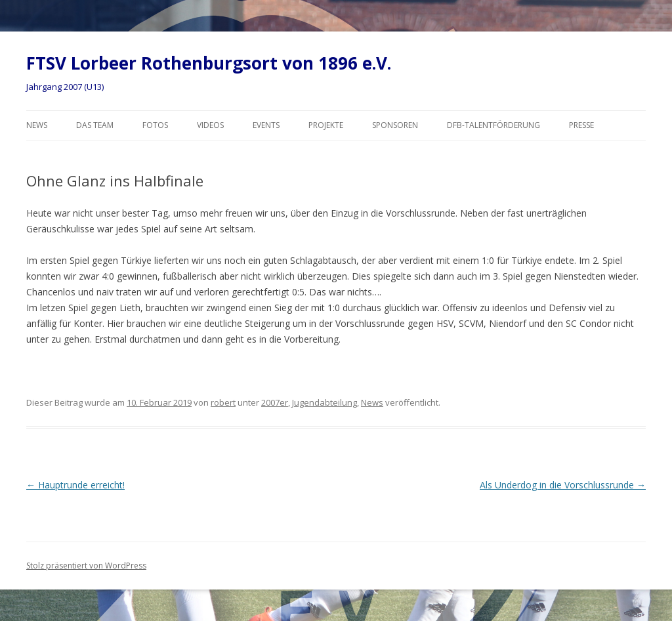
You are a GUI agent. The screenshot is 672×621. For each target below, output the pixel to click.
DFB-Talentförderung (493, 125)
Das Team (95, 125)
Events (266, 125)
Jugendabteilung (325, 402)
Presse (581, 125)
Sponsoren (395, 125)
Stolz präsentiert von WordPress (86, 566)
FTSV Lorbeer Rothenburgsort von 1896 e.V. (209, 63)
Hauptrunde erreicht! (75, 485)
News (37, 125)
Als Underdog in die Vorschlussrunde (563, 485)
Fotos (155, 125)
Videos (210, 125)
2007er (275, 402)
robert (223, 402)
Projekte (326, 125)
